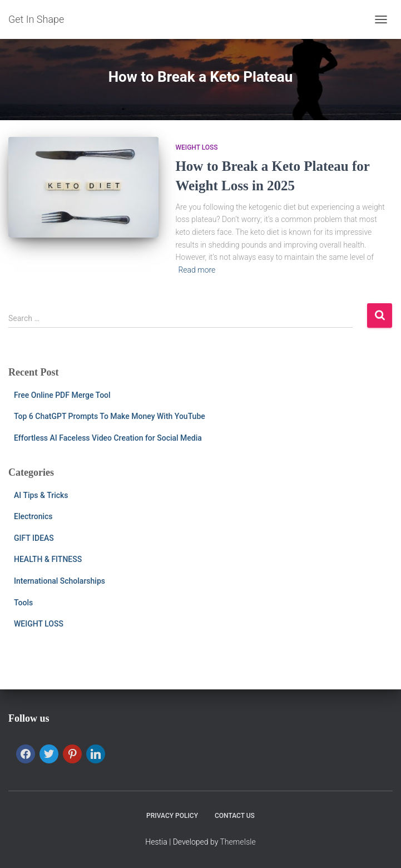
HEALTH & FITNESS (48, 559)
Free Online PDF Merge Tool (62, 395)
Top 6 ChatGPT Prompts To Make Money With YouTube (110, 416)
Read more (197, 270)
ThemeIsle (238, 842)
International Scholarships (60, 581)
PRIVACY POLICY (172, 816)
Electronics (33, 516)
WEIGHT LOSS (196, 147)
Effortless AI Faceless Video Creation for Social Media (108, 438)
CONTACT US (235, 816)
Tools (23, 603)
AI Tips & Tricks (41, 495)
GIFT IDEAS (34, 538)
